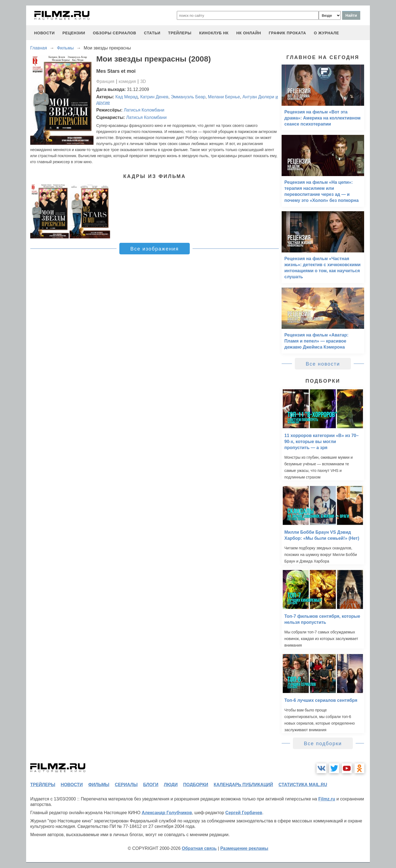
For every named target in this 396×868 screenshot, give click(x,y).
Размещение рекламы (244, 848)
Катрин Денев (154, 97)
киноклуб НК (214, 33)
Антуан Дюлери (258, 97)
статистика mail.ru (303, 785)
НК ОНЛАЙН (249, 33)
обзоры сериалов (115, 33)
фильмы (99, 785)
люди (171, 785)
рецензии (74, 33)
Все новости (323, 364)
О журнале (326, 33)
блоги (151, 785)
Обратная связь (199, 848)
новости (44, 33)
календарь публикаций (243, 785)
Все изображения (155, 249)
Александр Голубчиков (167, 813)
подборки (196, 785)
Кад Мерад (127, 97)
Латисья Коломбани (144, 110)
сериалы (126, 785)
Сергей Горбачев (244, 813)
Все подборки (323, 744)
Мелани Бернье (224, 97)
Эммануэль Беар (188, 97)
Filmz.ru (327, 799)
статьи (152, 33)
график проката (287, 33)
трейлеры (180, 33)
